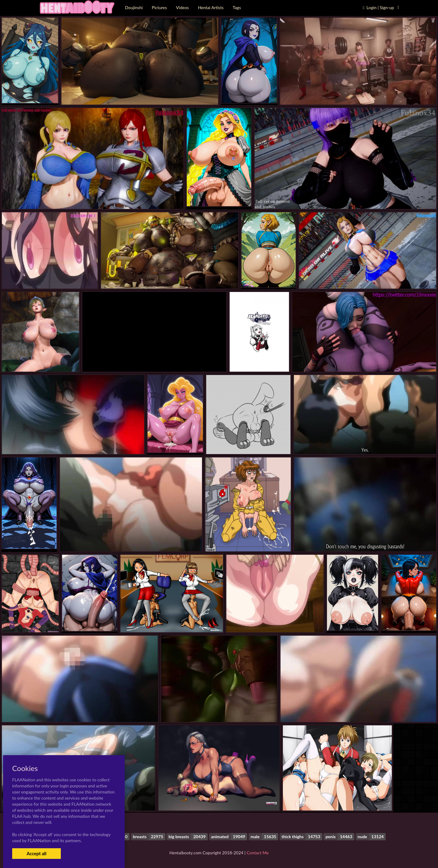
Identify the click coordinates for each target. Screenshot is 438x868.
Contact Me (258, 853)
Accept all (36, 853)
